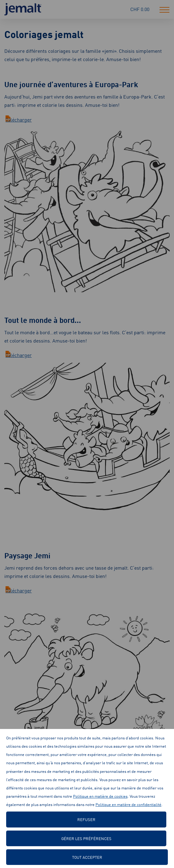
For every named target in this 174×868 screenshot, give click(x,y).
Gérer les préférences (86, 838)
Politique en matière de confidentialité (128, 804)
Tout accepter (87, 857)
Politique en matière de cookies (100, 796)
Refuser (86, 819)
